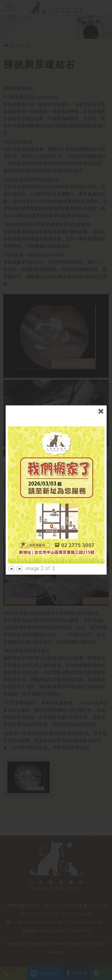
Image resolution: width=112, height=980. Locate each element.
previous (11, 560)
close (101, 402)
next (20, 560)
